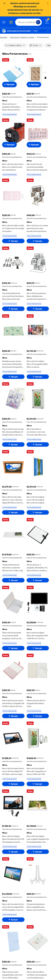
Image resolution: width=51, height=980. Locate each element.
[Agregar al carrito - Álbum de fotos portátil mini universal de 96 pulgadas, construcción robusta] (13, 648)
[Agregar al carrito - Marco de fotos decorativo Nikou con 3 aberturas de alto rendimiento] (9, 145)
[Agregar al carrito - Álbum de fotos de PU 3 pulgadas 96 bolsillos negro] (38, 716)
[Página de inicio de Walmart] (11, 22)
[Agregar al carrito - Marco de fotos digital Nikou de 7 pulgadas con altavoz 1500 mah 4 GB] (38, 784)
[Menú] (4, 22)
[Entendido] (48, 3)
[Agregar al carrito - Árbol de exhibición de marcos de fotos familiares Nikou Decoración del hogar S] (13, 309)
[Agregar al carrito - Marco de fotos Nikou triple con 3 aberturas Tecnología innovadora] (13, 241)
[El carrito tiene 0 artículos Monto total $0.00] (47, 21)
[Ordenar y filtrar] (15, 45)
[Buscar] (28, 22)
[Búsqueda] (38, 22)
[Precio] (35, 45)
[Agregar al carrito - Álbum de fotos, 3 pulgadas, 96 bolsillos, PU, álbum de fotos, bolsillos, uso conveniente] (38, 580)
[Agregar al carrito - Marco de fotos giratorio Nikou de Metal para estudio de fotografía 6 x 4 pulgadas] (38, 309)
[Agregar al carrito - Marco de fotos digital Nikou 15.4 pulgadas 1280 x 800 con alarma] (38, 377)
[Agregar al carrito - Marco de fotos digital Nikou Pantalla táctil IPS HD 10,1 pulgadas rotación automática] (13, 852)
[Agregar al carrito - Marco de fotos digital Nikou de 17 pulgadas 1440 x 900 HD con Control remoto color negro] (38, 648)
